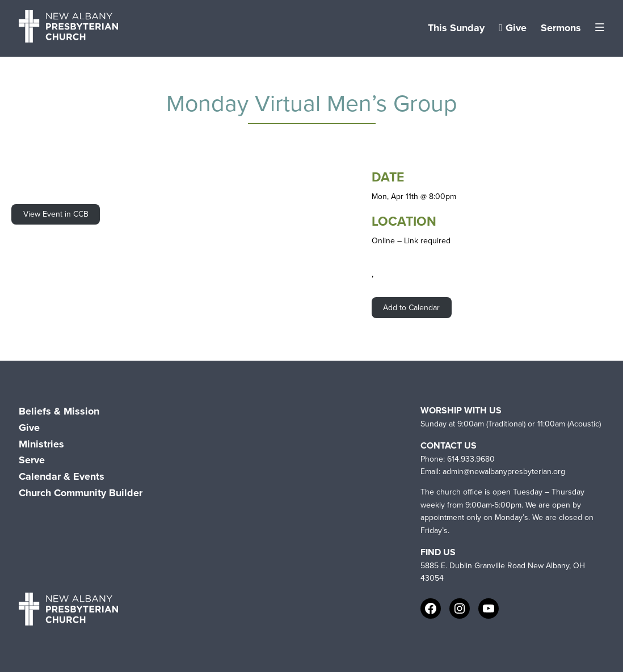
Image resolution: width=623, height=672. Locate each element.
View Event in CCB (56, 214)
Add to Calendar (411, 308)
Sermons (561, 28)
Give (513, 28)
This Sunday (456, 28)
